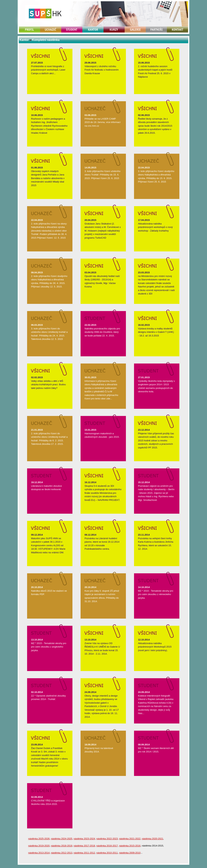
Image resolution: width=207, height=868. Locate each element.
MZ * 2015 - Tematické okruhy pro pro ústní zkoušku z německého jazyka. (156, 594)
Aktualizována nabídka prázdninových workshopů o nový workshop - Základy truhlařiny (155, 227)
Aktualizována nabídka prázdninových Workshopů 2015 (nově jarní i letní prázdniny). (155, 647)
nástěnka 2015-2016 (130, 846)
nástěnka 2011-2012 (84, 853)
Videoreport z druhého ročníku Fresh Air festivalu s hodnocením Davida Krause (102, 70)
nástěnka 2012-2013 (62, 853)
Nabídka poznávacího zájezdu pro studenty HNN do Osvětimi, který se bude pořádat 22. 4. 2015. (102, 332)
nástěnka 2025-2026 (39, 839)
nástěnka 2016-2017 (107, 846)
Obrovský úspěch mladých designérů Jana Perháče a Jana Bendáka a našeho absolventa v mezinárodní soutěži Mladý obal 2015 (48, 178)
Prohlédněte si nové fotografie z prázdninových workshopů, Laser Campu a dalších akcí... (48, 70)
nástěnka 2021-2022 (130, 839)
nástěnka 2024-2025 (62, 839)
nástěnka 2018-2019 (62, 846)
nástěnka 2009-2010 (130, 853)
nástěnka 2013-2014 (39, 853)
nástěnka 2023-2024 (84, 839)
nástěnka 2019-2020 (39, 846)
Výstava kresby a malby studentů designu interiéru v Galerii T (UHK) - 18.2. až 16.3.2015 (156, 332)
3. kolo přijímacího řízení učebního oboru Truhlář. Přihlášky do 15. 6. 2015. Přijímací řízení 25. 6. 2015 (103, 175)
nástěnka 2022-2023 (107, 839)
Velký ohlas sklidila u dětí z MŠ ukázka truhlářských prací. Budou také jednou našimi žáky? (48, 385)
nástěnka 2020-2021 (153, 839)
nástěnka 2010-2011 (107, 853)
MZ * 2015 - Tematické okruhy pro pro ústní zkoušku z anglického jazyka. (49, 647)
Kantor (24, 40)
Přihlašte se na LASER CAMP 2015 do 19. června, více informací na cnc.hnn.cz (103, 122)
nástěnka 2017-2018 (84, 846)
